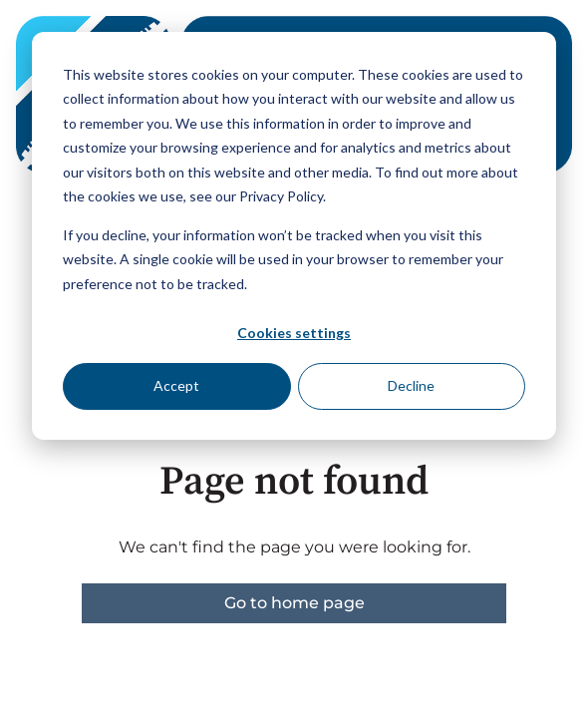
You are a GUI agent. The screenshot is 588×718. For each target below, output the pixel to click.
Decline (411, 385)
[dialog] (294, 236)
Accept (176, 385)
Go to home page (294, 603)
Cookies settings (294, 333)
